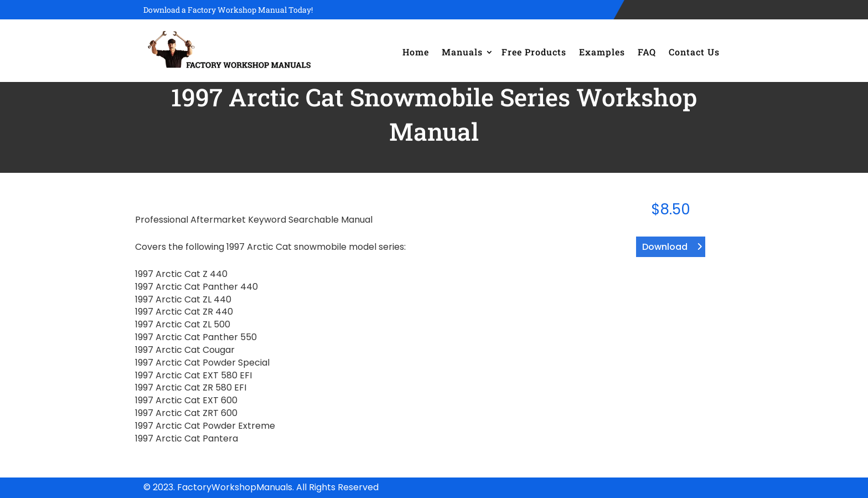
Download (665, 247)
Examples (602, 52)
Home (416, 52)
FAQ (647, 52)
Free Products (534, 52)
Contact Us (694, 52)
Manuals (462, 52)
